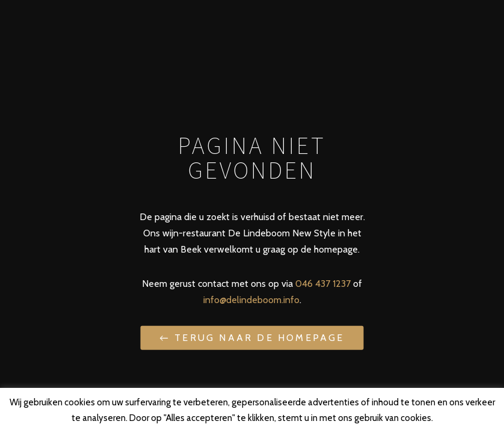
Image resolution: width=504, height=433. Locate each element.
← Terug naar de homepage (252, 338)
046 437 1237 (323, 284)
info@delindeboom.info (251, 300)
